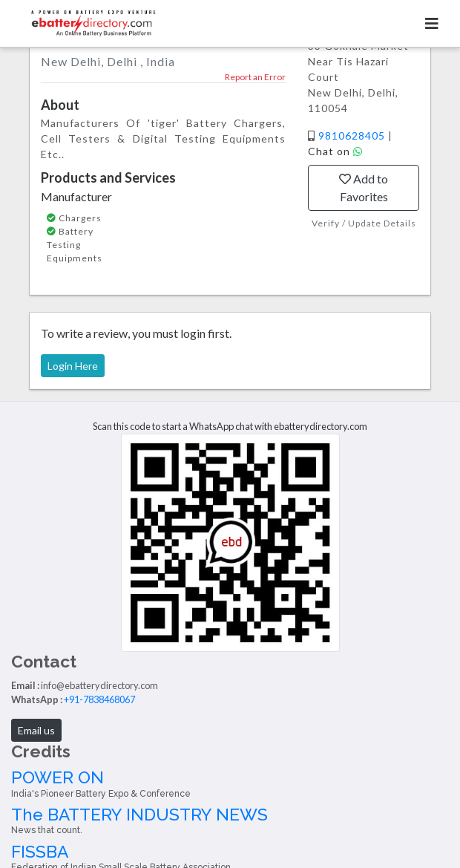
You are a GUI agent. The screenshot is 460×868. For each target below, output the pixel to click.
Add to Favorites (364, 187)
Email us (36, 730)
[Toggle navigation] (432, 23)
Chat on (335, 151)
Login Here (73, 366)
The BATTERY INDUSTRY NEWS (230, 820)
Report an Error (255, 77)
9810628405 (353, 136)
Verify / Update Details (364, 223)
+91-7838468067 (99, 699)
